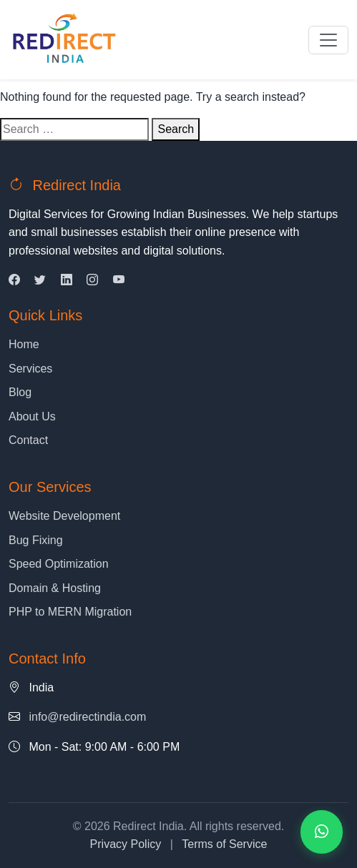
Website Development (64, 516)
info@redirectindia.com (87, 717)
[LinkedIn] (67, 280)
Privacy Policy (126, 844)
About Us (32, 416)
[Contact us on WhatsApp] (322, 832)
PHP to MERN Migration (70, 612)
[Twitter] (40, 280)
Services (30, 369)
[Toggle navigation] (328, 40)
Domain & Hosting (55, 588)
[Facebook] (14, 280)
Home (24, 344)
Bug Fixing (36, 540)
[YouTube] (119, 280)
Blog (20, 392)
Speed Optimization (59, 564)
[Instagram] (92, 280)
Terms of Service (224, 844)
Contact (28, 440)
